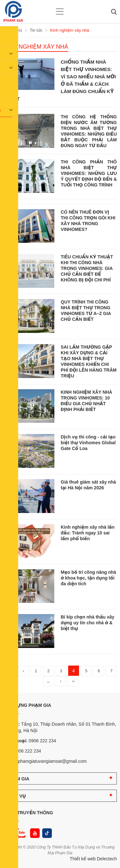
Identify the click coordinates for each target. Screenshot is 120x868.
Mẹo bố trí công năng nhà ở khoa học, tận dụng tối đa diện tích (88, 578)
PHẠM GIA (18, 779)
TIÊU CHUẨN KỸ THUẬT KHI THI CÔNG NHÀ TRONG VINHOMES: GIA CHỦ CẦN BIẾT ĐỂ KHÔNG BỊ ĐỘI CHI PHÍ (87, 268)
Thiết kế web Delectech (93, 859)
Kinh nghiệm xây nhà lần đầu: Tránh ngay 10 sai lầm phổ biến (88, 533)
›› (73, 681)
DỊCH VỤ (16, 796)
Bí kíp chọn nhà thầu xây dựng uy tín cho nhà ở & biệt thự (88, 623)
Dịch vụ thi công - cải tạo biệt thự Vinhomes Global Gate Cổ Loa (88, 443)
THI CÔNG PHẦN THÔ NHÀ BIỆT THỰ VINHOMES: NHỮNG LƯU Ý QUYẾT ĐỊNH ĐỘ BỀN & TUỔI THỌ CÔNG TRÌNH (89, 173)
